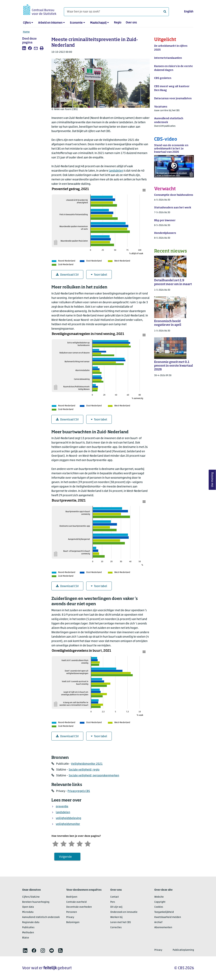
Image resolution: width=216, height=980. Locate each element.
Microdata (28, 912)
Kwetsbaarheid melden (168, 917)
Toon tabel (99, 275)
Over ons (131, 23)
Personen (72, 912)
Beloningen (73, 922)
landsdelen (116, 171)
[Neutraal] (72, 843)
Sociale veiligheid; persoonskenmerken (94, 776)
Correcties (116, 928)
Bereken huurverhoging (36, 902)
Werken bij (116, 917)
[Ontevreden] (63, 843)
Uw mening (212, 480)
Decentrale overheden (79, 907)
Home (26, 32)
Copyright (160, 902)
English (189, 12)
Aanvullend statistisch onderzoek (41, 917)
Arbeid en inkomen (50, 23)
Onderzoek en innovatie (124, 912)
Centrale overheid (76, 902)
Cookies (159, 907)
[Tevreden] (80, 843)
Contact (115, 897)
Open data (28, 907)
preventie (62, 807)
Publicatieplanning (183, 950)
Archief (158, 922)
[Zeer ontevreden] (55, 843)
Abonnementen (163, 928)
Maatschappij (98, 23)
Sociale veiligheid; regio (84, 770)
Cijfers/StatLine (31, 897)
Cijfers (27, 23)
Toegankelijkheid (164, 912)
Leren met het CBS (121, 922)
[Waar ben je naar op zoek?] (116, 12)
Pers (113, 902)
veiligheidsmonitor (68, 824)
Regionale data (31, 922)
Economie (76, 23)
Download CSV (67, 275)
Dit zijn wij (116, 907)
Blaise (26, 938)
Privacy (70, 917)
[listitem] (24, 48)
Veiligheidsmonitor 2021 (87, 764)
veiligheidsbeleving (68, 818)
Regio (118, 23)
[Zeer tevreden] (88, 843)
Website (159, 897)
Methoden (28, 933)
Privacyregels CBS (79, 791)
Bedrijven (72, 897)
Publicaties (28, 928)
